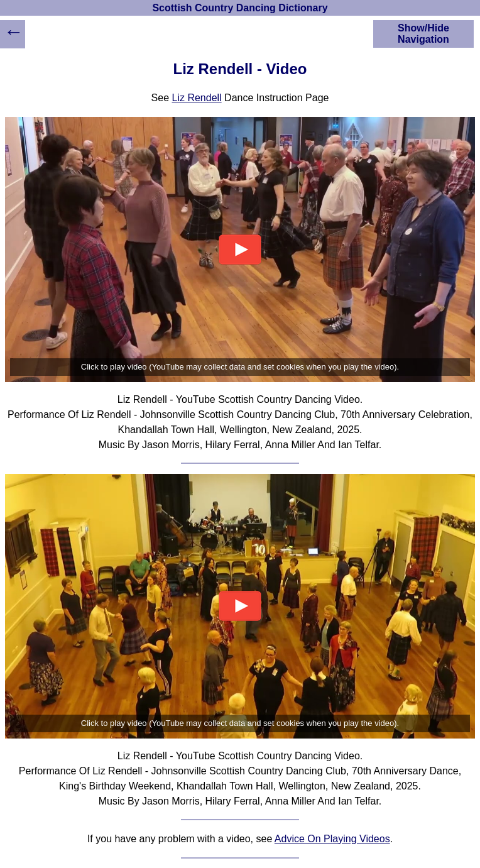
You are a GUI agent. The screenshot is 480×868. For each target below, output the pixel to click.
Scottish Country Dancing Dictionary (240, 8)
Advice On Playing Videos (332, 839)
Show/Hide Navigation (423, 34)
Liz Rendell (197, 98)
